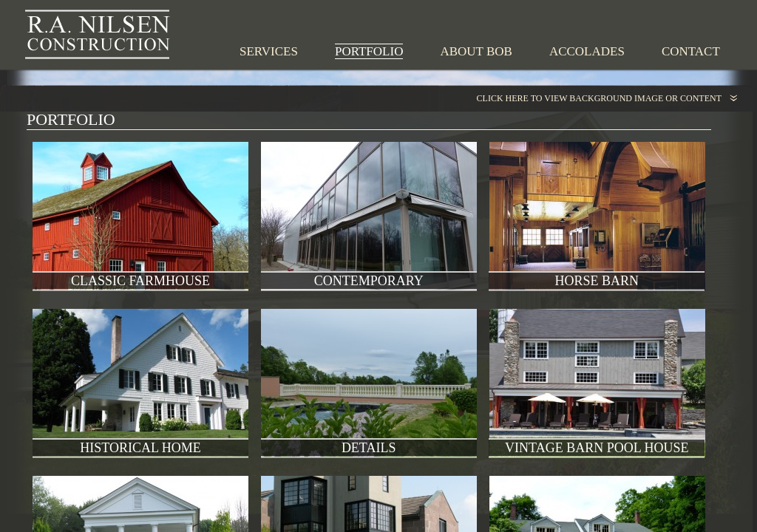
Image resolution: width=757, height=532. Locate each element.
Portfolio (369, 51)
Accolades (587, 51)
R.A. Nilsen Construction (98, 34)
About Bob (476, 51)
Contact (691, 51)
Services (269, 51)
